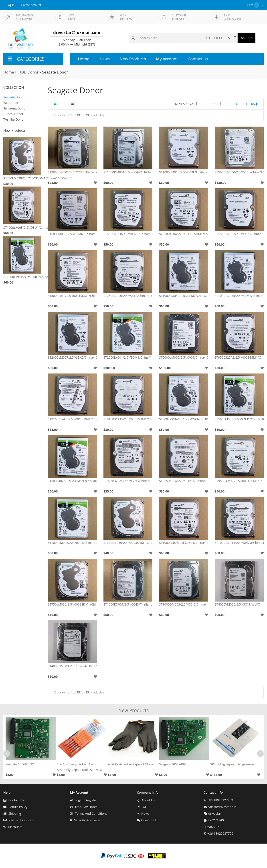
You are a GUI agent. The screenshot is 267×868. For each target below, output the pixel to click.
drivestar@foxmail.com (77, 32)
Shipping (12, 813)
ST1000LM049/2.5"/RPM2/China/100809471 (184, 296)
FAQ (142, 807)
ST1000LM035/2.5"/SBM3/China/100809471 (239, 296)
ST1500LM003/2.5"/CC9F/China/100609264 (239, 234)
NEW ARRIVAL (186, 104)
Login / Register (84, 800)
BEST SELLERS (246, 104)
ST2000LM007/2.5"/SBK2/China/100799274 (72, 357)
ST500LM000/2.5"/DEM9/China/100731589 (128, 234)
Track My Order (84, 807)
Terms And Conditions (89, 813)
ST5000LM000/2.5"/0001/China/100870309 (184, 357)
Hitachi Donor (13, 114)
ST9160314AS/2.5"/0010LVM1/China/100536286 (72, 419)
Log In (11, 5)
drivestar (215, 813)
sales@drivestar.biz (222, 807)
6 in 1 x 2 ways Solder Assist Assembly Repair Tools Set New (79, 767)
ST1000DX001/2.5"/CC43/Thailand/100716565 (128, 604)
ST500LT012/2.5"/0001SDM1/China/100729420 (72, 296)
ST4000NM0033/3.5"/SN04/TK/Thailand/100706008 (72, 666)
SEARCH (247, 38)
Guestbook (147, 820)
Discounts (13, 827)
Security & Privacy (85, 820)
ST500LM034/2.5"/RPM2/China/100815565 (184, 419)
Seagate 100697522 (20, 764)
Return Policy (15, 807)
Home (84, 59)
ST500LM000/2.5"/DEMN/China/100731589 (72, 234)
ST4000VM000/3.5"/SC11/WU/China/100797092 (239, 604)
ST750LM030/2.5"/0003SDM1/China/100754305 (22, 178)
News (104, 59)
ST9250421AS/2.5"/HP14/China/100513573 (184, 481)
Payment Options (19, 820)
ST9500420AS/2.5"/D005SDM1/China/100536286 (184, 234)
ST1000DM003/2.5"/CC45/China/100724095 (184, 604)
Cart (255, 5)
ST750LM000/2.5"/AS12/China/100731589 (128, 296)
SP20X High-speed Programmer (233, 764)
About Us (146, 800)
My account (167, 59)
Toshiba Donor (14, 119)
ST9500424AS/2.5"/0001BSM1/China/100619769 (239, 481)
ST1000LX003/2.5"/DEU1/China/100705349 (22, 227)
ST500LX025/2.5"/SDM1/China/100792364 (72, 481)
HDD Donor (29, 72)
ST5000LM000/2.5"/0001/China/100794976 (239, 172)
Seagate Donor (14, 97)
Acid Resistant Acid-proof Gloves (131, 764)
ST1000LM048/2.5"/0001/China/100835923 (22, 277)
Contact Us (198, 59)
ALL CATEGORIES (218, 38)
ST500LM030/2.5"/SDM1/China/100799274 (239, 419)
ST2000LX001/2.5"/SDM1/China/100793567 (128, 357)
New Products (133, 59)
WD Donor (11, 103)
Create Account (31, 5)
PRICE (216, 104)
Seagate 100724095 (173, 764)
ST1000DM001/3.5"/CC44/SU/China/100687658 (128, 172)
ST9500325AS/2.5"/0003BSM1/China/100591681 (239, 357)
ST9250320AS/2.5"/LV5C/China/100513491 (128, 481)
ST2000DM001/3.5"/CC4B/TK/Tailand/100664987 (72, 172)
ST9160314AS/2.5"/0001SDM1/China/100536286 (128, 419)
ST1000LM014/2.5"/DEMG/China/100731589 (239, 543)
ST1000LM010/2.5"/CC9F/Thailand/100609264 (184, 172)
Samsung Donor (15, 108)
